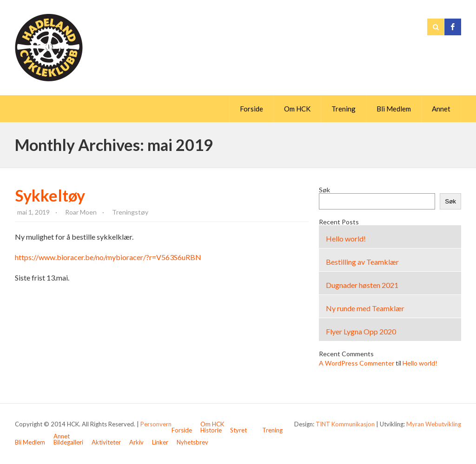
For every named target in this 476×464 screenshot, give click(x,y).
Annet (441, 109)
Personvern (156, 424)
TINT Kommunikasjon (345, 424)
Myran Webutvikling (434, 424)
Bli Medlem (394, 109)
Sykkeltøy (50, 195)
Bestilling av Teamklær (362, 262)
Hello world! (346, 239)
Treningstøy (130, 212)
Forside (251, 109)
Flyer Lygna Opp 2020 (361, 331)
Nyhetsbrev (192, 442)
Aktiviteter (106, 442)
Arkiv (136, 442)
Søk (324, 190)
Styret (238, 430)
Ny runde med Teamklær (365, 308)
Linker (160, 442)
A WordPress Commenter (357, 363)
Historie (211, 430)
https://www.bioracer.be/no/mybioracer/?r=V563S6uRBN (108, 257)
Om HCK (297, 109)
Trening (344, 109)
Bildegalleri (68, 442)
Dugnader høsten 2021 (362, 285)
